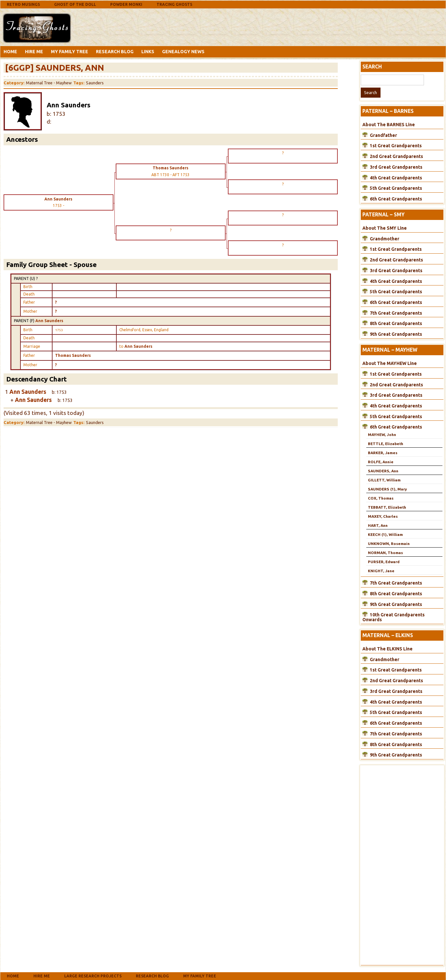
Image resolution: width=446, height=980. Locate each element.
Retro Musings (23, 4)
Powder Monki (126, 4)
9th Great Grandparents (396, 334)
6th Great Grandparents (396, 199)
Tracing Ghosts (174, 4)
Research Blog (115, 52)
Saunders (95, 83)
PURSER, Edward (384, 562)
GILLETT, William (384, 480)
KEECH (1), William (385, 534)
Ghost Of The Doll (75, 4)
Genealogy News (183, 52)
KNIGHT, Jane (381, 571)
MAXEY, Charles (383, 516)
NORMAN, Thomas (385, 553)
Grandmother (385, 239)
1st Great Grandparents (396, 146)
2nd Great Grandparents (396, 156)
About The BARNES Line (389, 125)
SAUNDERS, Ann (383, 471)
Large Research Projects (93, 976)
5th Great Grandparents (396, 188)
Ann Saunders (49, 321)
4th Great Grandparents (396, 178)
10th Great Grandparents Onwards (393, 617)
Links (148, 52)
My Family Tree (70, 52)
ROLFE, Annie (381, 462)
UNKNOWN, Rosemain (389, 544)
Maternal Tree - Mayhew (49, 83)
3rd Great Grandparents (396, 167)
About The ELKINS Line (387, 649)
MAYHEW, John (382, 435)
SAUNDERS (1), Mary (387, 489)
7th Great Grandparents (396, 313)
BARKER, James (383, 453)
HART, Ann (378, 525)
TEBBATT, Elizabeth (387, 507)
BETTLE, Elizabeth (386, 444)
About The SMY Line (385, 228)
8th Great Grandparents (396, 323)
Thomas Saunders (73, 355)
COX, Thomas (381, 498)
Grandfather (383, 135)
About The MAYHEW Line (390, 363)
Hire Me (34, 52)
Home (10, 52)
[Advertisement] (125, 27)
